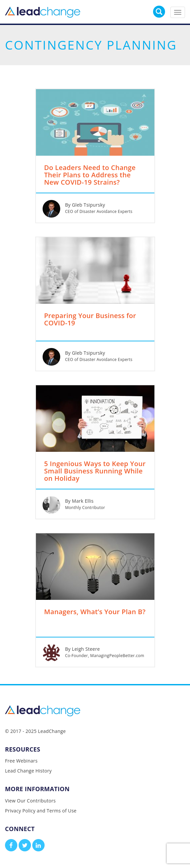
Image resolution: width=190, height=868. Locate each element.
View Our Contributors (30, 801)
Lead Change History (28, 771)
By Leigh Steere (83, 649)
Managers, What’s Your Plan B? (95, 612)
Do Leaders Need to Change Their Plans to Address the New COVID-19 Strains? (90, 175)
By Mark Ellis (80, 501)
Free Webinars (21, 761)
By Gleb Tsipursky (85, 205)
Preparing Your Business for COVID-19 (90, 320)
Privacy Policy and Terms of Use (41, 811)
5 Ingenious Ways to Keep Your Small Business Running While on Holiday (95, 471)
